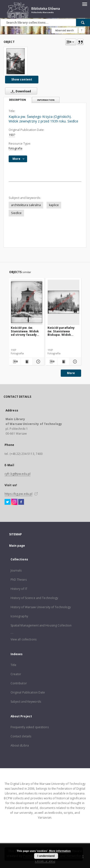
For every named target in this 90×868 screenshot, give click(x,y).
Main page (17, 546)
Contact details (21, 736)
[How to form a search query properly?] (82, 30)
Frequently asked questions (30, 727)
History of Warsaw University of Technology (41, 607)
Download (20, 91)
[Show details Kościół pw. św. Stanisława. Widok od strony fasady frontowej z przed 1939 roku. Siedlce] (38, 362)
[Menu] (84, 4)
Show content (22, 79)
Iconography (19, 616)
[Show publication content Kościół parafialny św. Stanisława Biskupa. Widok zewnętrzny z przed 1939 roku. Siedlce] (63, 362)
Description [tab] (18, 100)
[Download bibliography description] (15, 362)
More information (60, 851)
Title (14, 665)
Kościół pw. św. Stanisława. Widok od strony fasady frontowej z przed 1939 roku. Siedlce (25, 331)
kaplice (54, 205)
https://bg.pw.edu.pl (18, 494)
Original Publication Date (28, 692)
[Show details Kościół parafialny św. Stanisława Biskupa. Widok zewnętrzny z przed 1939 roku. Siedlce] (74, 362)
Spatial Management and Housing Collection (41, 625)
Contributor (19, 683)
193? (12, 135)
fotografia (15, 148)
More (71, 373)
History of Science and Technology (34, 598)
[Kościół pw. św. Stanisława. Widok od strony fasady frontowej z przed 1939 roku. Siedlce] (27, 302)
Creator (16, 674)
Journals (16, 570)
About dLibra (20, 745)
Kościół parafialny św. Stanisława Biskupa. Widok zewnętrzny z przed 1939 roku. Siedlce (62, 331)
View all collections (24, 639)
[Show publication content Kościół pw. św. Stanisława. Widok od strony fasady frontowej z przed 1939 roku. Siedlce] (27, 362)
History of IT (19, 589)
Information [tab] (46, 100)
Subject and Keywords (26, 702)
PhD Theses (19, 580)
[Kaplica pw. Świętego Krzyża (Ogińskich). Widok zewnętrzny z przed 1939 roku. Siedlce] (16, 61)
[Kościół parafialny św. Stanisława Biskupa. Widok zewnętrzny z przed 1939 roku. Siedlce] (63, 302)
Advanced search (65, 30)
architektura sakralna (26, 205)
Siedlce (16, 213)
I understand (46, 856)
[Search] (83, 22)
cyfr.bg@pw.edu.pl (18, 474)
